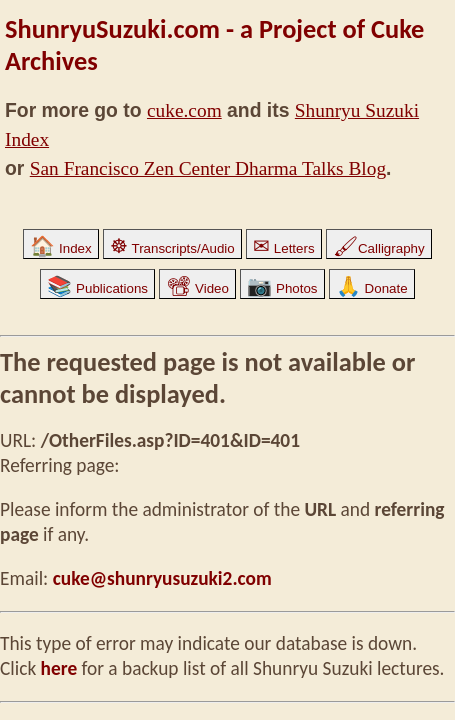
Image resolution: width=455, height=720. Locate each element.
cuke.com (184, 110)
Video (197, 288)
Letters (283, 248)
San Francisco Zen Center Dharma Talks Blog (208, 168)
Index (60, 248)
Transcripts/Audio (172, 248)
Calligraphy (379, 248)
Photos (282, 288)
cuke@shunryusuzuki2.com (162, 578)
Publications (97, 288)
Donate (372, 288)
